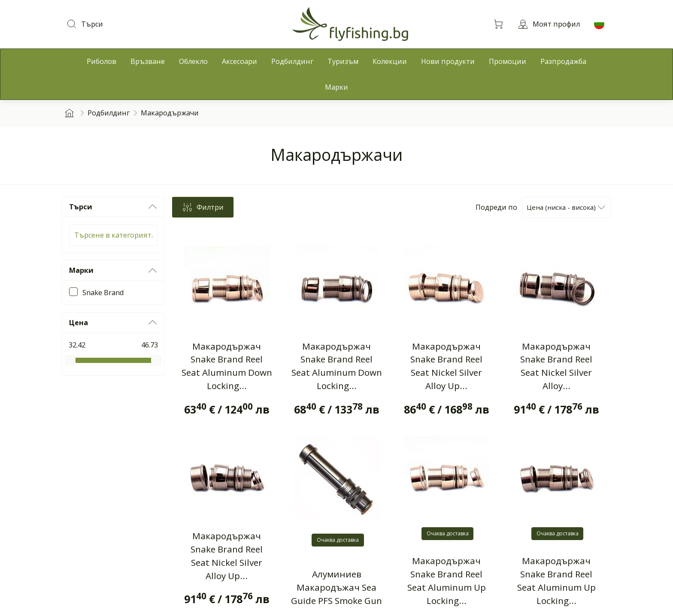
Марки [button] (113, 271)
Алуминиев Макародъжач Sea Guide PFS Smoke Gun (336, 587)
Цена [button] (113, 323)
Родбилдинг (109, 113)
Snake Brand (103, 293)
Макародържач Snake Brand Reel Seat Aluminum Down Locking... (227, 366)
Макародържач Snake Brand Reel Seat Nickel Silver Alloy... (556, 366)
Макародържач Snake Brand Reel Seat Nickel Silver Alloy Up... (446, 366)
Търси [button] (113, 207)
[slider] (70, 360)
